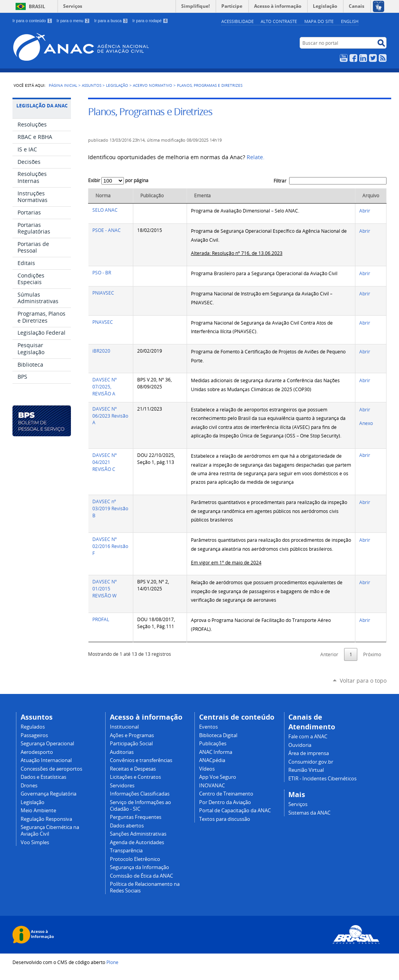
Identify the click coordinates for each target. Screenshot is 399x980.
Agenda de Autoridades (137, 842)
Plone (112, 962)
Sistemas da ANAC (309, 813)
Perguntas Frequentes (136, 817)
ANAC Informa (216, 752)
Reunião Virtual (306, 770)
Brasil (37, 6)
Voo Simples (35, 842)
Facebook (353, 58)
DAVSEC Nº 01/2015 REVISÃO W (105, 589)
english (350, 21)
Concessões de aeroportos (51, 769)
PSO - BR (102, 273)
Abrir (365, 211)
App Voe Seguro (218, 777)
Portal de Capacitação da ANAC (235, 811)
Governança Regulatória (49, 794)
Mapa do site (319, 21)
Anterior (329, 654)
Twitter (373, 58)
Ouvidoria (300, 745)
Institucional (124, 727)
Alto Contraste (279, 21)
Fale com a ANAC (308, 737)
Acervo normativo (153, 85)
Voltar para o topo (363, 681)
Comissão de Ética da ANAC (141, 876)
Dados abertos (127, 826)
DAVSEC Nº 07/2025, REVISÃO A (105, 387)
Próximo (372, 654)
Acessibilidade (237, 21)
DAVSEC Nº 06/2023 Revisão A (110, 416)
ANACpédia (212, 760)
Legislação (117, 85)
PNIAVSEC (103, 293)
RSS (383, 58)
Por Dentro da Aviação (225, 802)
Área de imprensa (309, 753)
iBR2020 (101, 351)
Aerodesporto (37, 752)
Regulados (33, 727)
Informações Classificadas (140, 794)
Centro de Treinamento (226, 794)
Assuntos (92, 85)
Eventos (208, 727)
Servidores (122, 786)
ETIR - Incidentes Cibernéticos (322, 779)
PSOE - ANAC (107, 230)
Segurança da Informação (139, 867)
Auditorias (122, 752)
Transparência (126, 851)
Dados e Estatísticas (43, 777)
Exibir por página (118, 180)
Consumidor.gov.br (311, 762)
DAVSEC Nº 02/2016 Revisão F (110, 546)
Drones (29, 786)
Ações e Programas (132, 735)
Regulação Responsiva (46, 819)
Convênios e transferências (141, 760)
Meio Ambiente (38, 811)
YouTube (344, 58)
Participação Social (131, 744)
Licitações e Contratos (135, 777)
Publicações (213, 744)
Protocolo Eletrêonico (135, 859)
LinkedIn (363, 58)
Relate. (256, 157)
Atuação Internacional (46, 760)
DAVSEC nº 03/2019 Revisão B (110, 508)
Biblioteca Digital (218, 735)
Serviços (73, 6)
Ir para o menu (73, 21)
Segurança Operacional (47, 744)
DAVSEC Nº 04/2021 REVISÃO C (105, 462)
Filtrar (330, 181)
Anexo (366, 423)
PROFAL (101, 619)
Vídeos (207, 769)
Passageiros (34, 735)
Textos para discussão (225, 819)
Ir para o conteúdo (32, 21)
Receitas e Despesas (133, 769)
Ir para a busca (111, 21)
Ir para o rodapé (150, 21)
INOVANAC (212, 786)
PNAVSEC (103, 322)
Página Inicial (63, 85)
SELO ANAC (105, 210)
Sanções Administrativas (138, 834)
